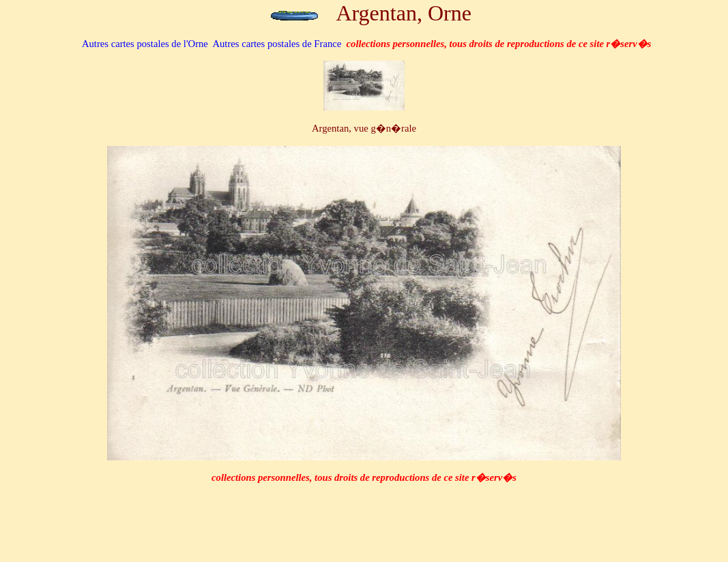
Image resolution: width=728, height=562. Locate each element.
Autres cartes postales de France (277, 44)
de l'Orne (145, 44)
